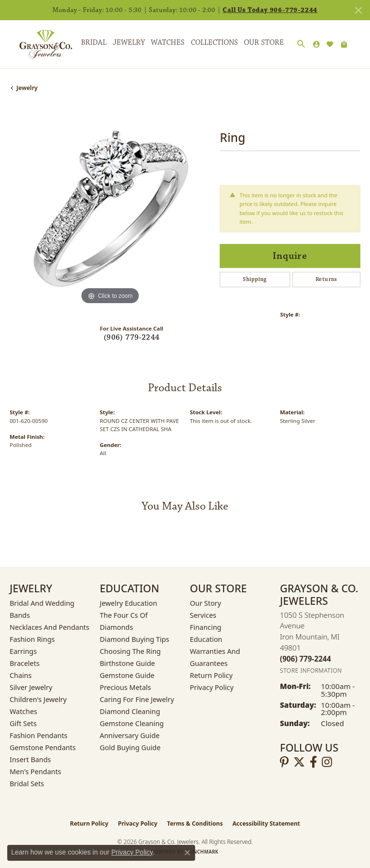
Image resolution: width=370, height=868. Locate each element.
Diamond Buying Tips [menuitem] (134, 639)
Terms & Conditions (195, 823)
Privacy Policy (212, 687)
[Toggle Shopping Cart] (344, 44)
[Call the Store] (305, 659)
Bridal (94, 43)
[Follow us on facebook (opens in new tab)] (313, 762)
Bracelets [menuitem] (25, 663)
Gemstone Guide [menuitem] (127, 675)
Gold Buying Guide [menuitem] (130, 747)
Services (203, 615)
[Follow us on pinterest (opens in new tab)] (284, 762)
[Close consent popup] (187, 853)
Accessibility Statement (266, 823)
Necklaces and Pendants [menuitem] (49, 627)
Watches (168, 43)
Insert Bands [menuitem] (30, 759)
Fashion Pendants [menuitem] (39, 735)
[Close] (358, 10)
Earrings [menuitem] (23, 651)
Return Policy (211, 675)
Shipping (255, 279)
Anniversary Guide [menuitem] (130, 735)
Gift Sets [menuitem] (23, 723)
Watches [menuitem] (23, 711)
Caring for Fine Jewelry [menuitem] (137, 699)
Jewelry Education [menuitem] (128, 603)
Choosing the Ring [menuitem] (130, 651)
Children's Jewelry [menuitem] (38, 699)
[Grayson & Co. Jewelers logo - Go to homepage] (39, 44)
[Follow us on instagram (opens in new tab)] (327, 762)
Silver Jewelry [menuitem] (31, 687)
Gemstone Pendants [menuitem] (43, 747)
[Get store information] (311, 670)
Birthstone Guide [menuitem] (127, 663)
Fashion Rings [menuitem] (32, 639)
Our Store (264, 43)
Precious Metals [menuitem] (125, 687)
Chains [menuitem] (21, 675)
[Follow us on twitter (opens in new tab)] (299, 762)
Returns (326, 279)
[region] (110, 207)
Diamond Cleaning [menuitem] (130, 711)
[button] (301, 44)
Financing (205, 627)
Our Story (205, 603)
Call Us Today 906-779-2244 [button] (270, 10)
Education (206, 639)
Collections (214, 43)
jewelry (27, 88)
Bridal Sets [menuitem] (27, 784)
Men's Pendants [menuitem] (35, 772)
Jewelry (129, 43)
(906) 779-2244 (132, 338)
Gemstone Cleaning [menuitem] (132, 723)
